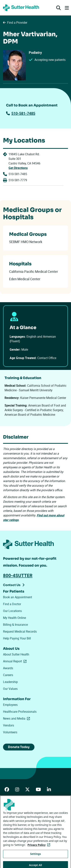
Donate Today (19, 747)
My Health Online (14, 618)
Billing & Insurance (15, 625)
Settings (35, 860)
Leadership (10, 682)
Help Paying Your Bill (17, 638)
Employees (10, 705)
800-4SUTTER (18, 575)
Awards (8, 668)
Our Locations (12, 611)
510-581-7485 (21, 113)
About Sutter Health (16, 654)
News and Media (17, 718)
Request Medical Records (20, 631)
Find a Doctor (12, 604)
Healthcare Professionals (20, 712)
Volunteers (10, 732)
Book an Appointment (18, 597)
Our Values (10, 689)
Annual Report (16, 661)
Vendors (9, 725)
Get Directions (18, 168)
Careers (8, 675)
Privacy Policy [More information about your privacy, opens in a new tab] (39, 851)
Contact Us (12, 585)
